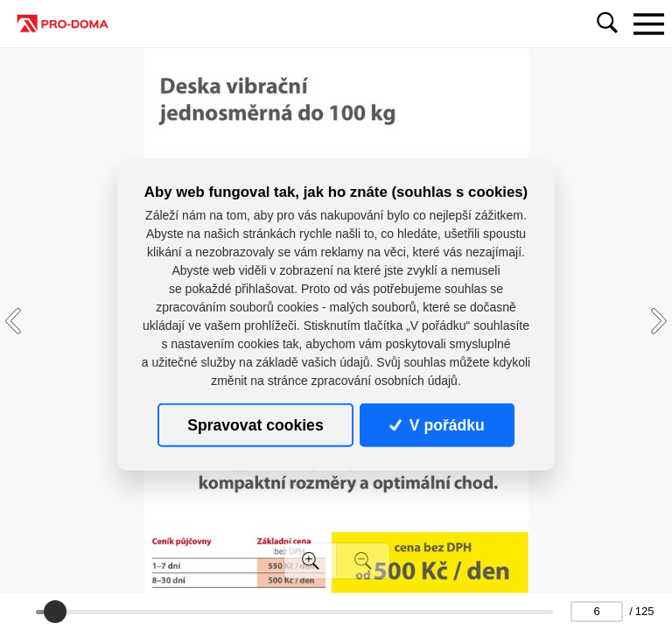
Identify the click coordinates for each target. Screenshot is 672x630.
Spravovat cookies (255, 425)
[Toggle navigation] (648, 24)
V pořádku (437, 425)
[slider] (55, 612)
